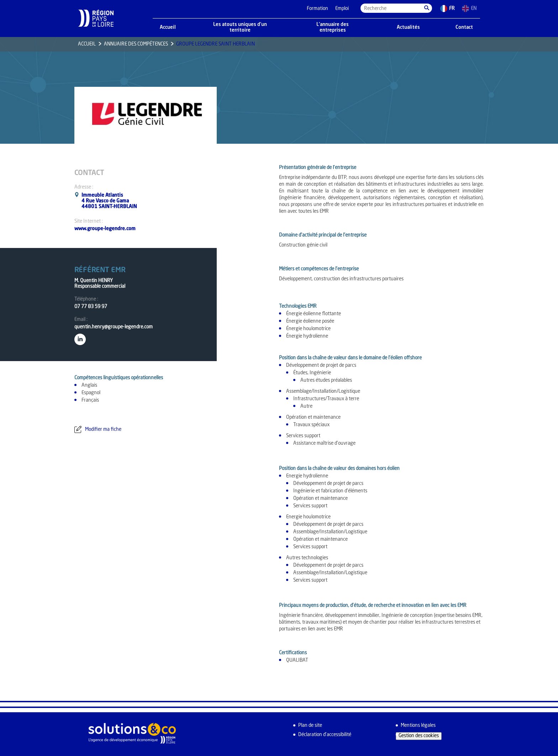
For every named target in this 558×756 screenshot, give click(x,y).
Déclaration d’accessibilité (325, 735)
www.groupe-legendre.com (105, 229)
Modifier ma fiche (103, 430)
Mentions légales (418, 726)
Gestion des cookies (419, 736)
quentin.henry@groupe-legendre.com (114, 327)
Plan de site (310, 726)
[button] (427, 8)
